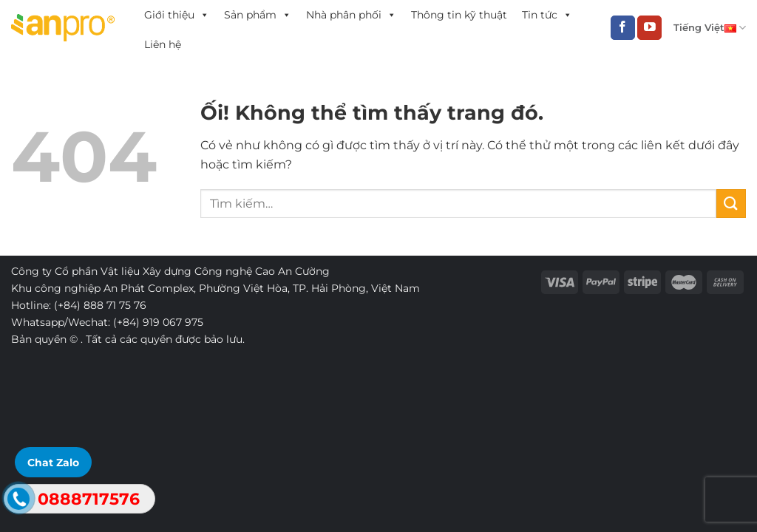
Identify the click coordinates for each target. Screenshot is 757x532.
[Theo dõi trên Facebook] (623, 28)
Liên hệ (163, 44)
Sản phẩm (258, 15)
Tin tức (547, 15)
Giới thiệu (177, 15)
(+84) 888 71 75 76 (100, 305)
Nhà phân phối (351, 15)
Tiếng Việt (710, 28)
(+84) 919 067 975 (158, 322)
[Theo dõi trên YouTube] (649, 28)
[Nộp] (731, 204)
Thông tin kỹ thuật (459, 15)
